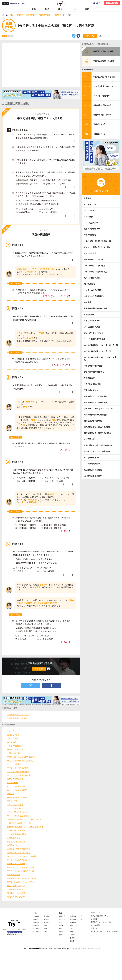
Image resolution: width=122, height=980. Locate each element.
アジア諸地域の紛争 (15, 889)
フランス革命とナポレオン (18, 812)
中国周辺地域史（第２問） (104, 51)
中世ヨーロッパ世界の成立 (18, 768)
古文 (82, 916)
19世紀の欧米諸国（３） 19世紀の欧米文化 (25, 827)
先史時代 (11, 731)
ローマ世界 (12, 742)
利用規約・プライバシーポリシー (103, 922)
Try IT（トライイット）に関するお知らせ (105, 931)
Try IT (61, 3)
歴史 (45, 929)
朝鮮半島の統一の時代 (102, 115)
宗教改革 (11, 794)
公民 (45, 932)
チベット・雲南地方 (101, 96)
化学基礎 (73, 919)
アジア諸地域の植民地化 (17, 834)
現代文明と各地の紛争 (16, 897)
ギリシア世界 (13, 738)
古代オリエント (13, 735)
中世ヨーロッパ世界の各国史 (19, 775)
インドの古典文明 (14, 746)
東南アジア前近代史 (15, 750)
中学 (35, 913)
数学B (61, 935)
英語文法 (62, 916)
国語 (87, 9)
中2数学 (36, 929)
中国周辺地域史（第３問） (18, 718)
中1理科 (46, 916)
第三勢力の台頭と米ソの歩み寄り (21, 882)
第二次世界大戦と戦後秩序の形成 (21, 871)
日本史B (73, 935)
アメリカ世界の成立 (15, 808)
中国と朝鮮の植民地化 (16, 831)
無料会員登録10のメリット (100, 916)
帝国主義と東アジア (15, 845)
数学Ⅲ (61, 929)
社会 (74, 9)
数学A (61, 932)
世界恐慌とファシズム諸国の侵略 (21, 867)
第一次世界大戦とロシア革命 (19, 853)
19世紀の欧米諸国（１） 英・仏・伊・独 (24, 819)
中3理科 (46, 922)
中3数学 (36, 932)
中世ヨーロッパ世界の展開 (18, 772)
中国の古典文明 (13, 753)
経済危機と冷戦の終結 (16, 893)
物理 (71, 926)
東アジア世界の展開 (15, 779)
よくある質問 (96, 925)
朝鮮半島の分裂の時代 (102, 105)
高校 (60, 913)
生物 (71, 932)
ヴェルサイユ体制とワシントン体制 (21, 856)
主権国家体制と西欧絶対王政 (19, 797)
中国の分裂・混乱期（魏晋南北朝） (21, 757)
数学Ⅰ (61, 922)
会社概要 (94, 919)
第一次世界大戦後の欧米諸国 (19, 860)
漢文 (82, 919)
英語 (34, 9)
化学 (71, 929)
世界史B (73, 938)
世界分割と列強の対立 (16, 842)
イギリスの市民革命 (15, 805)
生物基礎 (73, 922)
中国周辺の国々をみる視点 (104, 77)
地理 (45, 926)
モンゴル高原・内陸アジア (104, 86)
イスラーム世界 (13, 764)
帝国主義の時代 (13, 838)
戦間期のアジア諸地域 (16, 864)
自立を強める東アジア (16, 886)
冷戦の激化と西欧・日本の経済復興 (21, 878)
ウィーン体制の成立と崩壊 (18, 816)
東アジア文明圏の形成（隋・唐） (21, 761)
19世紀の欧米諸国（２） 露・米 (22, 823)
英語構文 (62, 919)
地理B (72, 941)
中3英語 (36, 922)
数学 (47, 9)
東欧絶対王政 (13, 801)
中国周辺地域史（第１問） (18, 715)
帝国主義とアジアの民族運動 (19, 849)
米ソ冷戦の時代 (13, 875)
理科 (61, 9)
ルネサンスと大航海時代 (17, 790)
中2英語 (36, 919)
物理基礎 (73, 916)
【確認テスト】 (100, 124)
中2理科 (46, 919)
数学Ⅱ (61, 926)
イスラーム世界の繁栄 (16, 786)
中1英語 (36, 916)
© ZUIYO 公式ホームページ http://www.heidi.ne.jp (45, 948)
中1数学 (36, 926)
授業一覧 (94, 928)
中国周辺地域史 (87, 69)
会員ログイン (97, 3)
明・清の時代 (13, 783)
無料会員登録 (112, 3)
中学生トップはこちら (18, 3)
